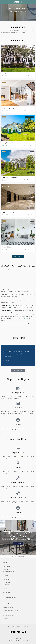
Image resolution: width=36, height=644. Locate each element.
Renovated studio (7, 247)
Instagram (18, 625)
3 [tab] (17, 365)
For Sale (32, 48)
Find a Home (7, 581)
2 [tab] (15, 365)
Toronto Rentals (10, 593)
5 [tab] (21, 365)
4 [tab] (19, 365)
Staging (6, 567)
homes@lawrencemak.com (11, 614)
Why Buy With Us (8, 578)
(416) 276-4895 (8, 611)
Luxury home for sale (8, 143)
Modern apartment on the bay (11, 108)
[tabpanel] (18, 354)
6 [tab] (23, 365)
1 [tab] (13, 365)
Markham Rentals (10, 598)
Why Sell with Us (8, 565)
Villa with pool (6, 74)
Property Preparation (9, 570)
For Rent (32, 82)
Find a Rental (7, 591)
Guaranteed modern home (9, 178)
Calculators (7, 583)
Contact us (5, 617)
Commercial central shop (9, 212)
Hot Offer (32, 117)
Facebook (11, 625)
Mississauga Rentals (11, 596)
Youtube (25, 625)
